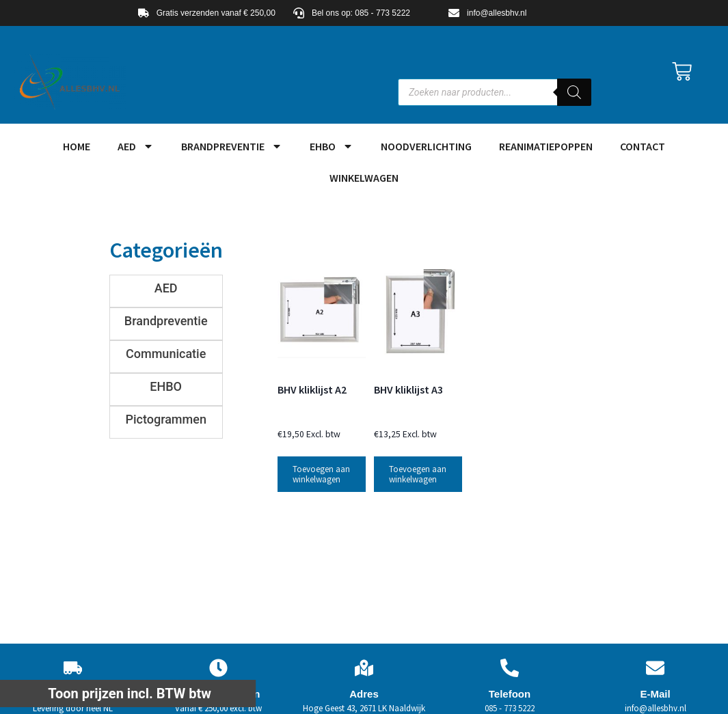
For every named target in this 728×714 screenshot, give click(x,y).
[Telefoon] (510, 668)
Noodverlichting (426, 146)
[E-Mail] (655, 668)
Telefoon (510, 694)
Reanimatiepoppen (546, 146)
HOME (77, 146)
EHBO (332, 146)
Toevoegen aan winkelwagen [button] (321, 474)
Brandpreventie (232, 146)
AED (136, 146)
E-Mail (655, 694)
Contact (643, 146)
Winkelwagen (364, 178)
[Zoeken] (574, 92)
